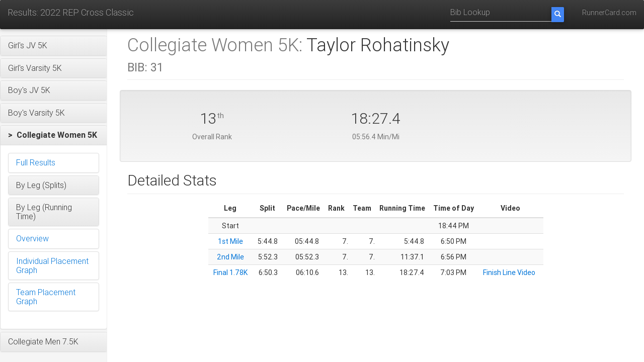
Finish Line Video (509, 273)
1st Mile (230, 241)
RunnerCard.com (609, 13)
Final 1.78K (230, 273)
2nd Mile (230, 257)
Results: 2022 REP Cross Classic (71, 12)
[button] (54, 46)
